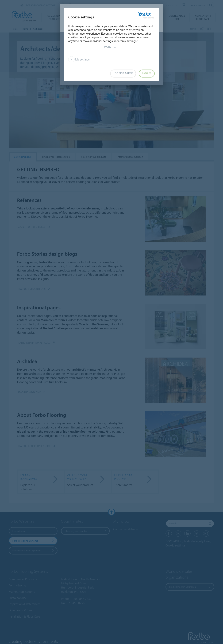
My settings (79, 60)
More (110, 47)
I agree (147, 73)
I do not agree (123, 73)
